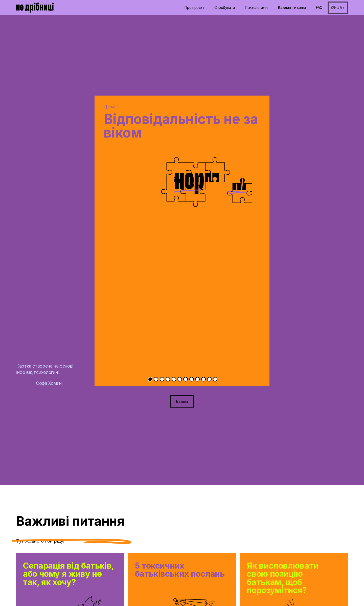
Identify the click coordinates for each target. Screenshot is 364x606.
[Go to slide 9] (197, 379)
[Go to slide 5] (174, 379)
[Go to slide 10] (203, 379)
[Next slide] (226, 222)
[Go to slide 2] (156, 379)
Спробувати (225, 7)
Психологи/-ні (256, 7)
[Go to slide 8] (192, 379)
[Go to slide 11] (209, 379)
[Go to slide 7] (186, 379)
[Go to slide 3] (162, 379)
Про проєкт (194, 7)
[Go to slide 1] (150, 379)
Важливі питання (292, 7)
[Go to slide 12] (215, 379)
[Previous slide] (138, 222)
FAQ (319, 7)
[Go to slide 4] (168, 379)
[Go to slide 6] (180, 379)
